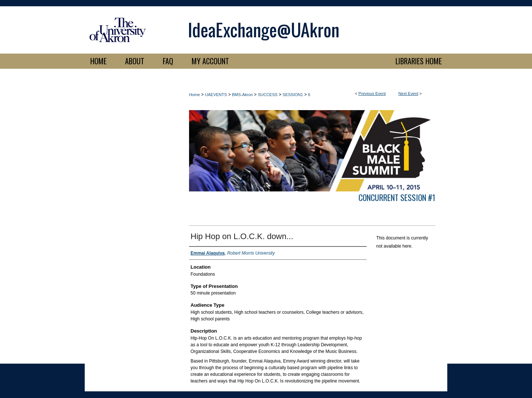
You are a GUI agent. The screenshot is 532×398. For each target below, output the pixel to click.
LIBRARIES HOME (419, 61)
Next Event (408, 93)
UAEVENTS (216, 95)
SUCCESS (268, 95)
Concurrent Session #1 (397, 197)
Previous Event (372, 93)
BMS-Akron (242, 95)
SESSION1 (293, 95)
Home (194, 95)
